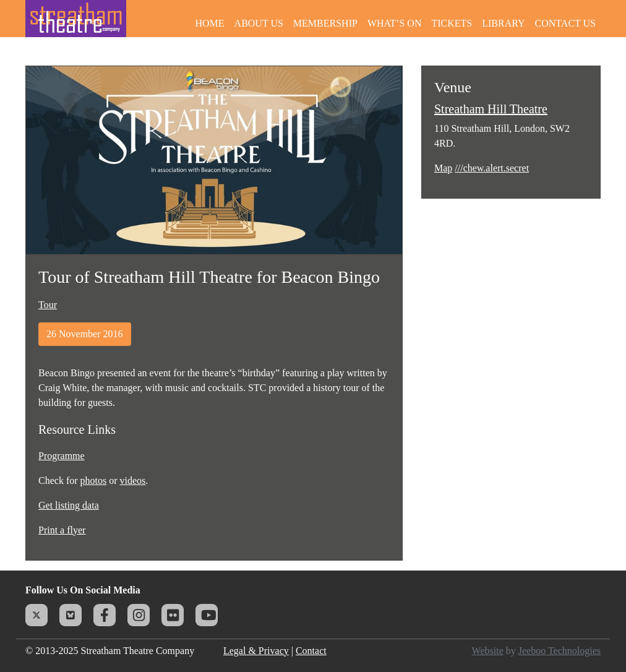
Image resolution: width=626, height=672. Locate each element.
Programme (62, 456)
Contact (311, 651)
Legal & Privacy (256, 651)
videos (133, 480)
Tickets (452, 23)
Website (488, 651)
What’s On (395, 23)
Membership (325, 23)
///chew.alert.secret (492, 168)
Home (209, 23)
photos (94, 480)
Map (443, 168)
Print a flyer (62, 530)
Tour (48, 305)
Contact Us (565, 23)
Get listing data (69, 505)
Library (503, 23)
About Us (259, 23)
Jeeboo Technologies (560, 651)
